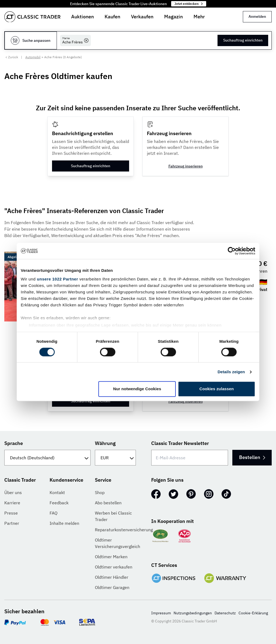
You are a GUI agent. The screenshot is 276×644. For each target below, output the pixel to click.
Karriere (12, 503)
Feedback (59, 503)
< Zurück (12, 57)
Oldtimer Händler (112, 577)
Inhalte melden (64, 523)
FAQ (54, 513)
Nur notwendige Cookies (137, 389)
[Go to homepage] (32, 17)
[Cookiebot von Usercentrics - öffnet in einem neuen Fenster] (232, 251)
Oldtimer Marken (111, 557)
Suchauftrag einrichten (243, 40)
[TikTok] (226, 494)
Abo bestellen (108, 503)
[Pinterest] (191, 494)
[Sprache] (47, 458)
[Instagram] (209, 494)
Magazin (173, 17)
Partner (12, 523)
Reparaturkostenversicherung (124, 530)
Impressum (161, 613)
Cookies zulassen (217, 389)
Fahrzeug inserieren (186, 166)
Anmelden (257, 16)
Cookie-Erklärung (253, 613)
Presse (11, 513)
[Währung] (115, 458)
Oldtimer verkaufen (114, 567)
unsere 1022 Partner (58, 279)
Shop (100, 492)
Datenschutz (225, 613)
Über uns (13, 492)
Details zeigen (231, 372)
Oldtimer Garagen (112, 587)
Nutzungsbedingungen (193, 613)
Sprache (14, 443)
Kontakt (57, 492)
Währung (105, 443)
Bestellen (250, 457)
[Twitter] (173, 494)
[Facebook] (156, 494)
